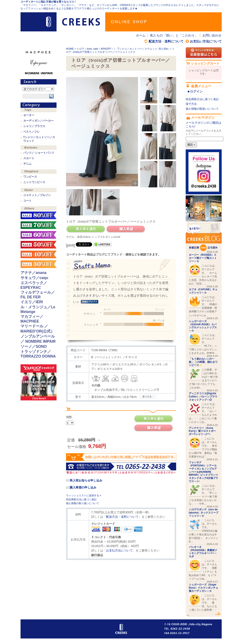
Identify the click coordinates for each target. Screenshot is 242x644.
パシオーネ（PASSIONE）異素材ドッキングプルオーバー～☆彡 (203, 552)
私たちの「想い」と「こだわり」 (174, 35)
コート (27, 201)
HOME (70, 49)
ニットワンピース (34, 182)
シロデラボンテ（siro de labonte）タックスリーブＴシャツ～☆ (204, 513)
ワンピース (39, 172)
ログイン (196, 91)
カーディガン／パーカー (38, 121)
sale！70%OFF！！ (39, 225)
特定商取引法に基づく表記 (81, 499)
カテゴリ (39, 105)
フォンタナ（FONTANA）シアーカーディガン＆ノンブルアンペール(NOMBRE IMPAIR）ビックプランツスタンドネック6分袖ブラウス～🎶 (204, 472)
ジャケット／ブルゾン (37, 195)
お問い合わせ (212, 35)
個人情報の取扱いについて (202, 109)
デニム (27, 164)
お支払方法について (119, 550)
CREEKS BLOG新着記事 (204, 237)
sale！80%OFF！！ (39, 215)
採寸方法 (191, 104)
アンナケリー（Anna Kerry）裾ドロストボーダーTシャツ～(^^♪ (202, 431)
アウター (39, 190)
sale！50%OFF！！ (39, 245)
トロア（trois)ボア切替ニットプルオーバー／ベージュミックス (120, 50)
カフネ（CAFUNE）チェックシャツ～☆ (203, 291)
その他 (39, 209)
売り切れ (164, 49)
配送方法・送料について (166, 41)
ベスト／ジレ (32, 132)
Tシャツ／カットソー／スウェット (137, 49)
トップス (39, 110)
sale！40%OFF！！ (105, 49)
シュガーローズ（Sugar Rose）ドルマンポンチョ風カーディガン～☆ (203, 588)
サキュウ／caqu (34, 278)
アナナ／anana (34, 273)
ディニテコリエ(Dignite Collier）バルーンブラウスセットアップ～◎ (203, 397)
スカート (29, 158)
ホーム (141, 35)
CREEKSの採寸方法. (148, 397)
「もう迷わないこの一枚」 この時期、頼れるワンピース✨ (203, 362)
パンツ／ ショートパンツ (39, 153)
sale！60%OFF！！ (39, 235)
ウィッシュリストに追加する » (84, 495)
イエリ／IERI (32, 302)
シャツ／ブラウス (34, 126)
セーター (29, 115)
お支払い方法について (206, 41)
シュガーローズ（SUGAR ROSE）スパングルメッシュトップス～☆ (203, 326)
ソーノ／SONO (34, 347)
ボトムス (39, 148)
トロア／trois (84, 49)
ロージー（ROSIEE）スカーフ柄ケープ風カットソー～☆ (203, 258)
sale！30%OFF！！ (39, 264)
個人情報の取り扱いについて (83, 503)
